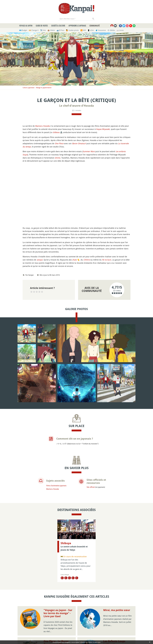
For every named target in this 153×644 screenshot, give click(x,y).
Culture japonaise (29, 88)
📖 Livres (120, 30)
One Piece (59, 143)
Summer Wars (89, 151)
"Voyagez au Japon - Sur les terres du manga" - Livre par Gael (58, 613)
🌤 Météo (111, 30)
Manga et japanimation (44, 88)
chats (74, 260)
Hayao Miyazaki (103, 129)
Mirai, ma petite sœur (117, 610)
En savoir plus (97, 642)
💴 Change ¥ (34, 30)
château (56, 132)
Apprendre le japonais (77, 26)
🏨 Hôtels (51, 30)
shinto (58, 158)
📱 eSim (91, 30)
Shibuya (66, 543)
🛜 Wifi (83, 30)
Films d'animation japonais (56, 486)
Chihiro (87, 260)
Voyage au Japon (26, 26)
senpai (40, 260)
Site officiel (91, 487)
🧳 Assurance (101, 30)
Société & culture (58, 26)
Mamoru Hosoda (43, 126)
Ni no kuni (107, 260)
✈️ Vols (43, 30)
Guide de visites (42, 26)
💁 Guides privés (72, 30)
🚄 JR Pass (60, 30)
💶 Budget (23, 30)
